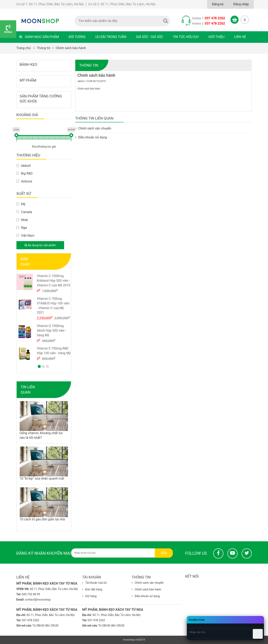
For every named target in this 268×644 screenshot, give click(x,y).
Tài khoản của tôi (94, 583)
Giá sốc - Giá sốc (150, 37)
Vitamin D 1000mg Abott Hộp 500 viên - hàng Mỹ (52, 331)
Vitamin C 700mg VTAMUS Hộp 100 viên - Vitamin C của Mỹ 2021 (53, 306)
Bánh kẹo (29, 64)
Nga (22, 228)
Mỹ (21, 204)
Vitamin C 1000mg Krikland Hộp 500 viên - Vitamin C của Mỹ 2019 (54, 281)
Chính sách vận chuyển (93, 128)
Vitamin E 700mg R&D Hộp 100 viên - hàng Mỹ (54, 351)
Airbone (24, 181)
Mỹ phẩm (28, 80)
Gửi (164, 553)
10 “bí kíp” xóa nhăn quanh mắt (42, 478)
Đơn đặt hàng (92, 589)
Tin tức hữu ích (186, 37)
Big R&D (25, 173)
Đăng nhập (241, 4)
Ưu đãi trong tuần (111, 37)
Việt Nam (25, 236)
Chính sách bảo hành (146, 589)
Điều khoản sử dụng (91, 137)
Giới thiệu (216, 37)
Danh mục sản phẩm (39, 37)
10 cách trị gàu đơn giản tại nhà (42, 519)
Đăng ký (218, 4)
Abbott (24, 166)
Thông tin (89, 65)
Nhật (22, 220)
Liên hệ (240, 37)
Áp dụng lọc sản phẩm (40, 245)
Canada (24, 212)
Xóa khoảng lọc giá (44, 147)
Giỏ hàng (89, 596)
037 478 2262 (215, 18)
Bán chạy (25, 262)
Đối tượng (77, 37)
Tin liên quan (28, 390)
